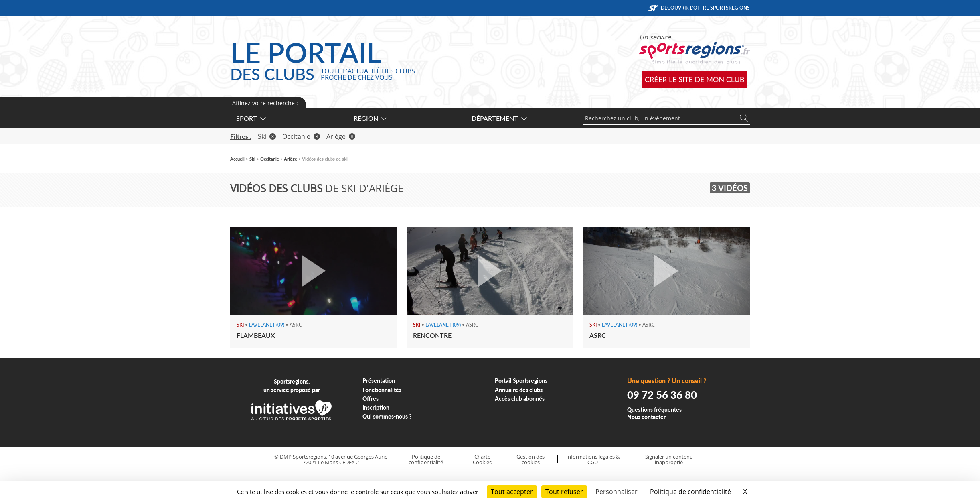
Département (499, 118)
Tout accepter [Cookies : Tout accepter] (512, 492)
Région (370, 118)
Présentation (379, 381)
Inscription (376, 407)
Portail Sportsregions (521, 381)
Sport (251, 118)
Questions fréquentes (654, 410)
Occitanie (301, 136)
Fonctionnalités (382, 390)
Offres (371, 399)
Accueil (237, 159)
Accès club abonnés (520, 399)
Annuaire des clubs (519, 390)
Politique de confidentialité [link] (690, 492)
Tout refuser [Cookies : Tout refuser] (564, 492)
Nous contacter (646, 417)
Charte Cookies (482, 460)
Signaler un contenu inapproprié (669, 460)
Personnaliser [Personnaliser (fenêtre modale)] (617, 492)
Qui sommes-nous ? (387, 416)
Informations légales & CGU (593, 460)
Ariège (341, 136)
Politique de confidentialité (426, 460)
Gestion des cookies (530, 460)
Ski (267, 136)
